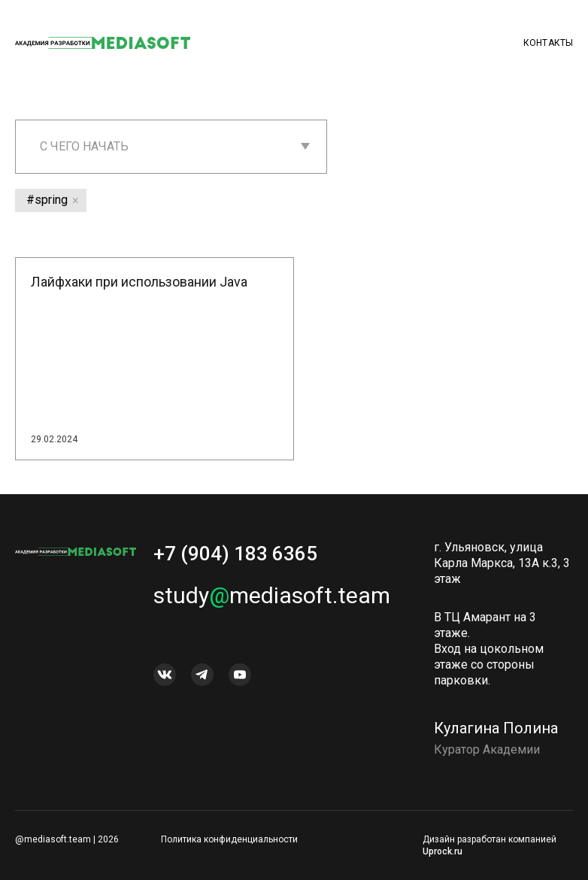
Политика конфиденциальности (229, 839)
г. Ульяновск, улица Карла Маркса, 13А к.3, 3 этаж (502, 570)
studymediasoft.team (272, 603)
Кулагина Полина (496, 736)
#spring (47, 200)
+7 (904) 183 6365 (235, 561)
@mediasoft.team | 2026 (67, 839)
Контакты (548, 43)
